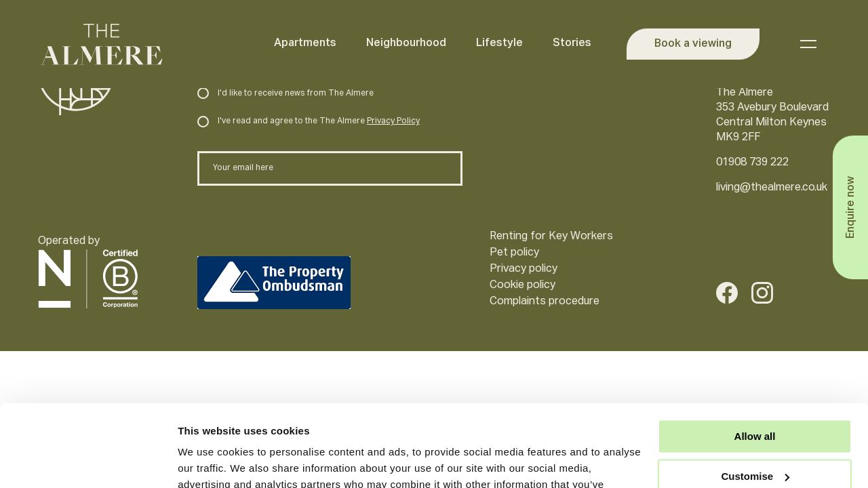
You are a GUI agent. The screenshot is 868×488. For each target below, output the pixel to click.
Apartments (305, 43)
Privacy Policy (393, 121)
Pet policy (514, 253)
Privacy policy (524, 269)
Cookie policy (522, 285)
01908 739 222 (752, 163)
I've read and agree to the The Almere (308, 121)
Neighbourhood (406, 43)
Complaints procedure (545, 302)
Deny (755, 439)
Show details (209, 461)
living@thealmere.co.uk (772, 188)
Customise (755, 400)
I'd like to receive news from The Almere (285, 94)
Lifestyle (499, 43)
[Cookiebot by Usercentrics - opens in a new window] (88, 462)
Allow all (755, 360)
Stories (572, 43)
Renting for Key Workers (551, 237)
